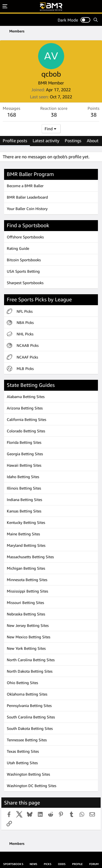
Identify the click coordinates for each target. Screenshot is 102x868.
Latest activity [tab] (46, 141)
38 (94, 115)
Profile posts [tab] (15, 141)
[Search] (96, 20)
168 (12, 115)
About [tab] (93, 141)
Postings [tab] (73, 141)
